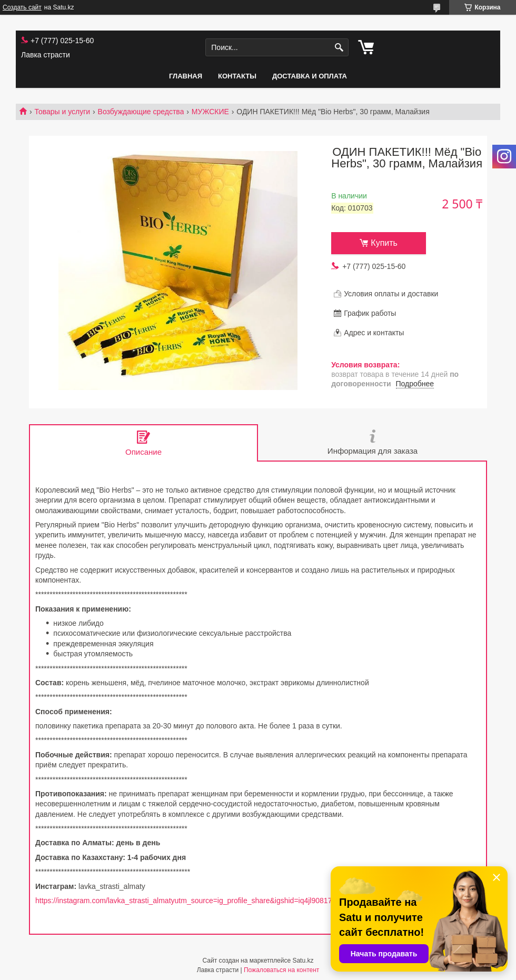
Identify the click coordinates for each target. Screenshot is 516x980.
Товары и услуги (62, 112)
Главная (186, 76)
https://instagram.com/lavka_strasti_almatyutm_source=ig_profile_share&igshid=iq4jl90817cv (187, 901)
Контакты (237, 76)
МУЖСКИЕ (210, 112)
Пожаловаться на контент (281, 970)
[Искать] (339, 48)
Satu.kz (303, 961)
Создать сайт (22, 7)
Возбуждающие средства (141, 112)
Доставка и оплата (310, 76)
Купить (384, 243)
